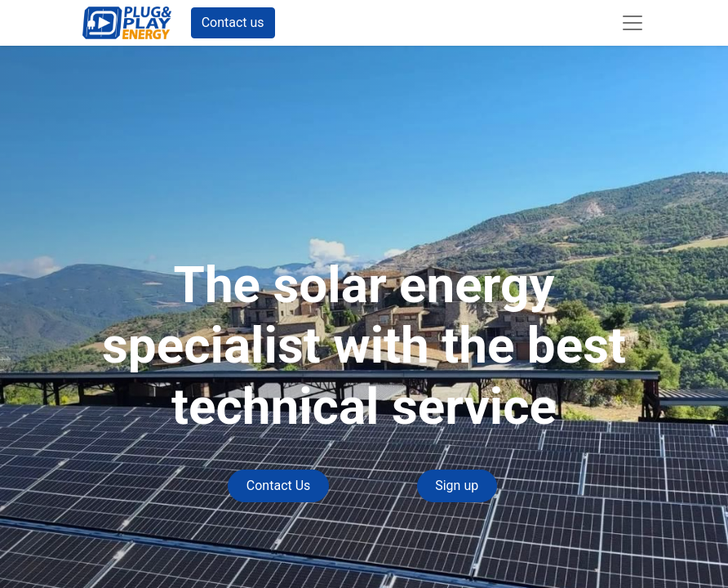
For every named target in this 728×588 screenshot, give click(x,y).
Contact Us (279, 486)
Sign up (457, 486)
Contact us (233, 22)
